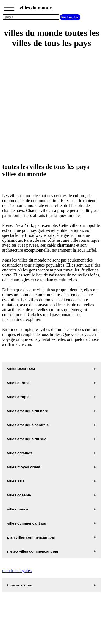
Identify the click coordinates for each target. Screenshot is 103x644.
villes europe (18, 383)
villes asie (16, 481)
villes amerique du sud (27, 439)
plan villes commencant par (31, 537)
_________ (9, 6)
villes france (18, 509)
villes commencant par (27, 523)
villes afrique (18, 397)
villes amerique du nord (28, 411)
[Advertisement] (51, 106)
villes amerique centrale (28, 425)
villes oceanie (19, 495)
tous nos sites (20, 585)
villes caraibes (20, 453)
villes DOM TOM (21, 369)
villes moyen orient (24, 467)
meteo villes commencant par (33, 551)
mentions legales (17, 571)
